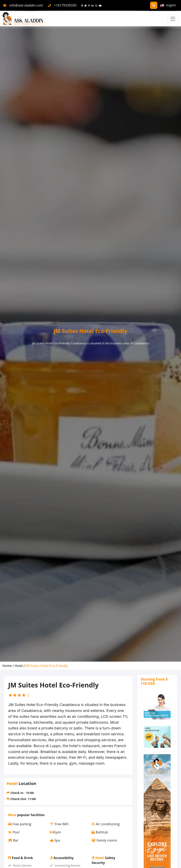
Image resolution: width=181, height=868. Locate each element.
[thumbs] (157, 737)
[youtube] (101, 5)
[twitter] (86, 5)
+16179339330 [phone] (65, 5)
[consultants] (157, 707)
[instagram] (97, 5)
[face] (83, 5)
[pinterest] (90, 5)
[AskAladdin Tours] (23, 19)
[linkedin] (93, 5)
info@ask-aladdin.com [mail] (26, 5)
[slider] (19, 695)
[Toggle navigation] (173, 19)
